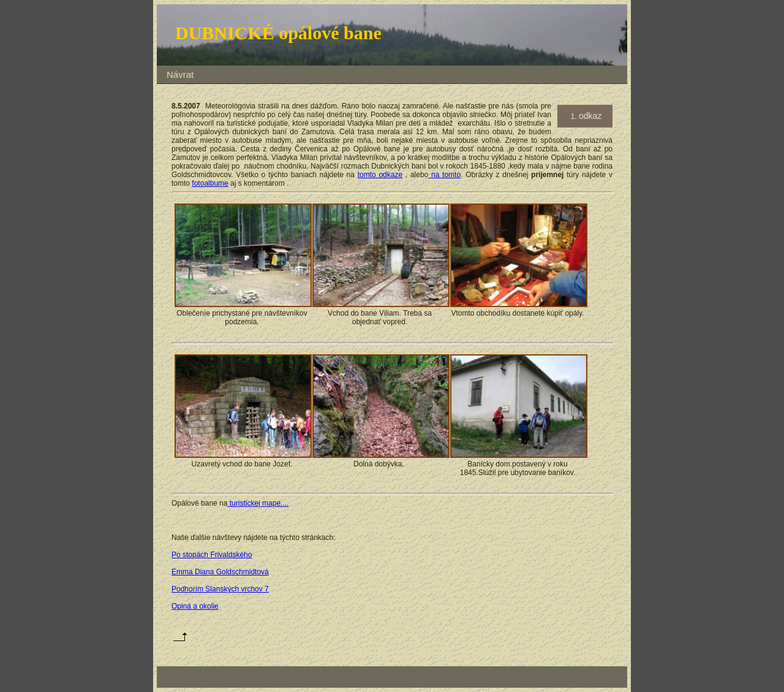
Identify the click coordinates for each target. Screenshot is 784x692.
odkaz (590, 116)
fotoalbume (210, 183)
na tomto (444, 175)
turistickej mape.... (258, 503)
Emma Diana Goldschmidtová (220, 572)
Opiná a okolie (195, 606)
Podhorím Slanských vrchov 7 (220, 589)
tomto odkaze (380, 175)
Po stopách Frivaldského (212, 555)
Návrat (180, 74)
